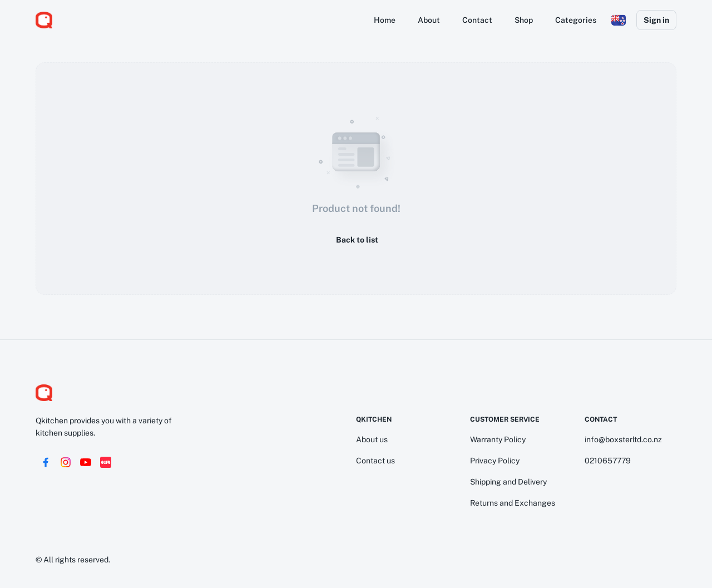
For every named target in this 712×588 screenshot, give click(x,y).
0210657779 (608, 461)
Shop (524, 20)
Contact (477, 20)
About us (372, 439)
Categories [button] (576, 20)
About (429, 20)
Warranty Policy (498, 439)
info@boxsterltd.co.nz (623, 439)
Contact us (375, 461)
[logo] (44, 20)
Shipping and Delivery (508, 482)
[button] (619, 20)
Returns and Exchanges (513, 503)
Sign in (656, 20)
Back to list (356, 240)
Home (385, 20)
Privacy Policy (495, 461)
